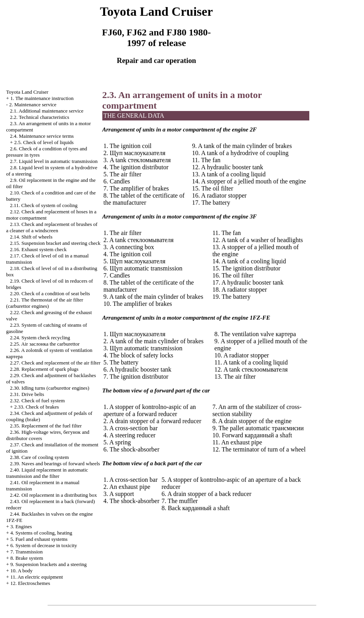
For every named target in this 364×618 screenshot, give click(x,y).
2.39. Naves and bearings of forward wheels (55, 463)
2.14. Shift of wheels (31, 237)
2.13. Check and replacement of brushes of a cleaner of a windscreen (52, 227)
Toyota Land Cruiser (27, 92)
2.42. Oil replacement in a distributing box (53, 495)
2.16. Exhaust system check (38, 249)
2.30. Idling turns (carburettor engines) (49, 388)
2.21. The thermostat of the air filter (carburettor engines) (45, 303)
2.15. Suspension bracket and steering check (55, 243)
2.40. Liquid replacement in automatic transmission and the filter (47, 473)
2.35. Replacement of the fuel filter (46, 426)
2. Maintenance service (33, 105)
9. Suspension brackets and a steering (48, 564)
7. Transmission (26, 552)
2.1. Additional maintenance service (47, 111)
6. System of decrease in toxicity (44, 545)
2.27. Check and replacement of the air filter (55, 363)
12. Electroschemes (30, 583)
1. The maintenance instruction (42, 98)
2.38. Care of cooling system (39, 457)
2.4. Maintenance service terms (42, 136)
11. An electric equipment (37, 577)
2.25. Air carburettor (45, 344)
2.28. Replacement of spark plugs (44, 369)
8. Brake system (27, 558)
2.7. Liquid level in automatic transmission (54, 161)
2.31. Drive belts (27, 394)
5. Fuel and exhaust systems (39, 539)
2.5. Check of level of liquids (44, 142)
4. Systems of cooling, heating (41, 533)
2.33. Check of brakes (37, 407)
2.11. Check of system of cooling (44, 205)
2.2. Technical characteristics (39, 117)
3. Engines (21, 526)
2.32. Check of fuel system (37, 401)
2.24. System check (40, 338)
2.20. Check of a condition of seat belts (50, 293)
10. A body (21, 571)
